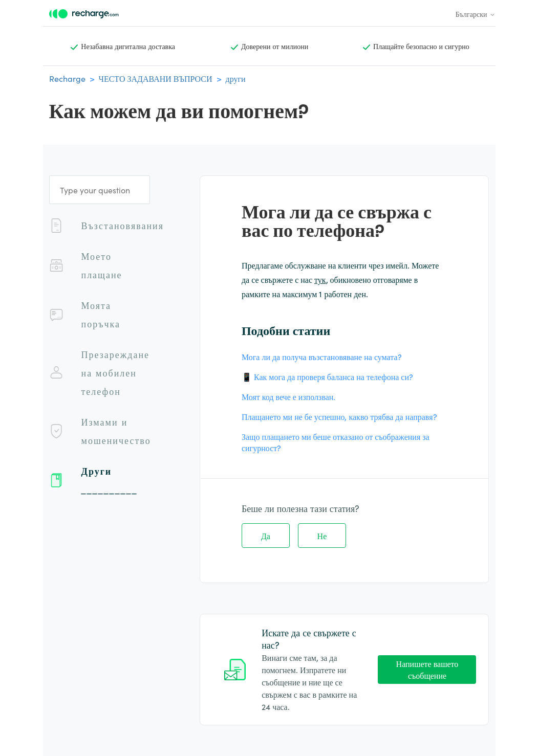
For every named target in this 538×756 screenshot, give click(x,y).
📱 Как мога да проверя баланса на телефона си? (327, 376)
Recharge (67, 78)
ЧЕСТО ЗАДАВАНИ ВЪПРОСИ (156, 78)
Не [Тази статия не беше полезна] (322, 536)
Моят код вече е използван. (288, 396)
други (236, 78)
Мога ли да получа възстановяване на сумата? (322, 357)
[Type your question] (100, 190)
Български (476, 14)
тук (320, 279)
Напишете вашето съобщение (427, 669)
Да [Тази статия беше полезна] (266, 536)
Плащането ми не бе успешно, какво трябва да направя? (339, 416)
